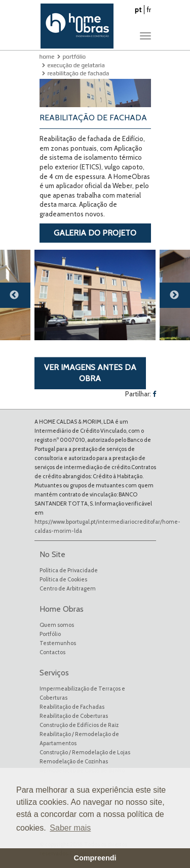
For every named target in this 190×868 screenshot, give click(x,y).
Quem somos (57, 625)
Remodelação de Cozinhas (74, 761)
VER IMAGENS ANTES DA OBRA (90, 373)
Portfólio (74, 57)
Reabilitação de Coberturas (74, 716)
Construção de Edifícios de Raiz (79, 725)
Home (47, 57)
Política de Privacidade (69, 570)
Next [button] (180, 300)
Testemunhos (58, 643)
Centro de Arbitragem (68, 588)
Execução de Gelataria (76, 65)
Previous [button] (20, 300)
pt (138, 10)
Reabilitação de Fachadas (72, 707)
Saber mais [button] (70, 828)
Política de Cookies (63, 579)
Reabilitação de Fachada (79, 73)
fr (149, 10)
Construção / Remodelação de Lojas (85, 752)
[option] (95, 295)
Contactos (52, 652)
